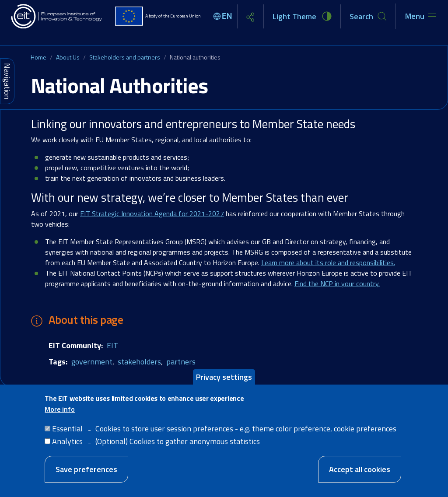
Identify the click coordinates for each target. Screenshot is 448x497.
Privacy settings (224, 382)
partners (181, 362)
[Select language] (224, 16)
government (92, 362)
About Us (68, 57)
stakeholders (139, 362)
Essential (67, 434)
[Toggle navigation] (421, 16)
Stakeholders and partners (125, 57)
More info (60, 414)
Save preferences (86, 474)
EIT (112, 345)
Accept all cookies (360, 474)
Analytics (67, 446)
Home (38, 57)
